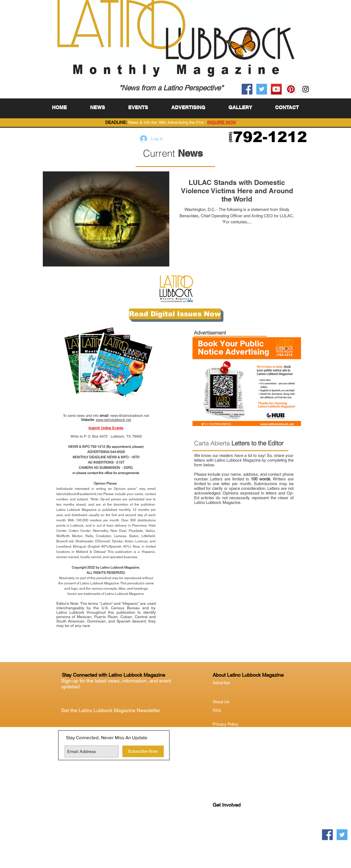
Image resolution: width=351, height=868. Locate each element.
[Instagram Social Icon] (306, 89)
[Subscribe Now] (143, 751)
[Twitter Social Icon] (262, 89)
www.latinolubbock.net (114, 420)
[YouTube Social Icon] (276, 89)
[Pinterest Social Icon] (291, 89)
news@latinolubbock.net (130, 416)
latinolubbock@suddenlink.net (79, 494)
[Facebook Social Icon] (247, 89)
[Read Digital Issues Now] (175, 314)
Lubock (231, 828)
